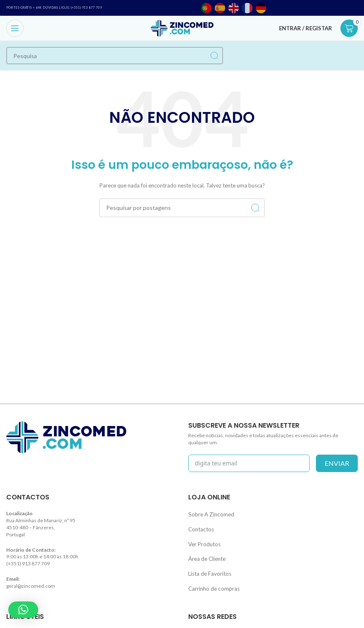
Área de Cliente (205, 553)
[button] (23, 610)
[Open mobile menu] (15, 28)
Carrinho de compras (212, 579)
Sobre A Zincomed (209, 513)
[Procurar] (115, 56)
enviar (337, 463)
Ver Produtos (203, 540)
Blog (11, 623)
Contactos (200, 527)
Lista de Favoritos (208, 566)
